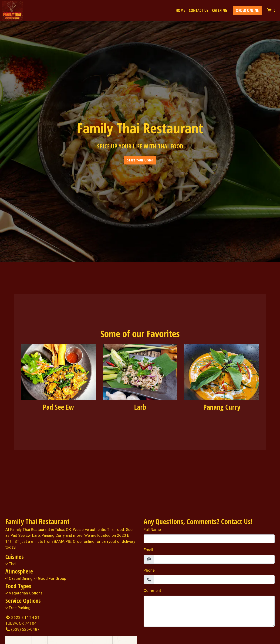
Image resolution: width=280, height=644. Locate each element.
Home (180, 10)
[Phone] (214, 580)
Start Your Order (140, 160)
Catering (220, 10)
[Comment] (209, 611)
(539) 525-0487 (22, 629)
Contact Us (199, 10)
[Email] (214, 559)
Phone (149, 570)
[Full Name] (209, 539)
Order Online (247, 10)
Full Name (152, 530)
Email (148, 550)
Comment (152, 590)
